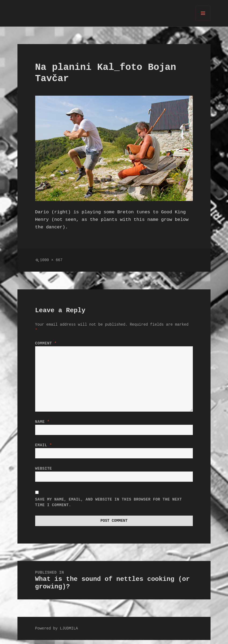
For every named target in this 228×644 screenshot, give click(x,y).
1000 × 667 (51, 260)
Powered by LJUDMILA (57, 633)
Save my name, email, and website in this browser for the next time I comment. (109, 506)
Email (44, 446)
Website (44, 471)
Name (42, 422)
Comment (46, 343)
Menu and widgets (203, 21)
